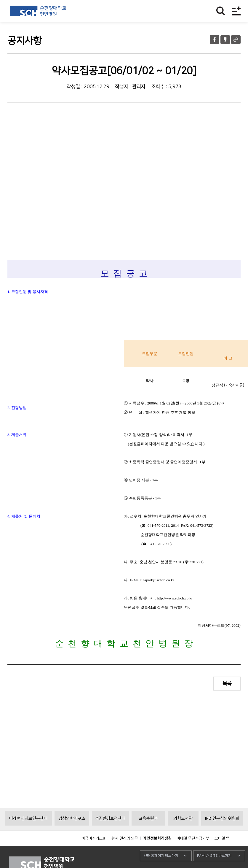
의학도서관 (183, 818)
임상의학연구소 (72, 818)
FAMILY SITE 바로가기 (214, 856)
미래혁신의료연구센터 (28, 818)
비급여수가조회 (94, 838)
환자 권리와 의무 (125, 838)
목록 (227, 683)
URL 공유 (236, 40)
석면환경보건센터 (110, 818)
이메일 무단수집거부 (193, 838)
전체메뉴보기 (236, 11)
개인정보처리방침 (157, 838)
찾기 (221, 11)
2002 (236, 625)
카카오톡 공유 (225, 40)
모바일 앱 (222, 838)
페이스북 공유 (215, 40)
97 (228, 625)
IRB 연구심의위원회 (222, 818)
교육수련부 (148, 818)
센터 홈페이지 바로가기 (161, 856)
